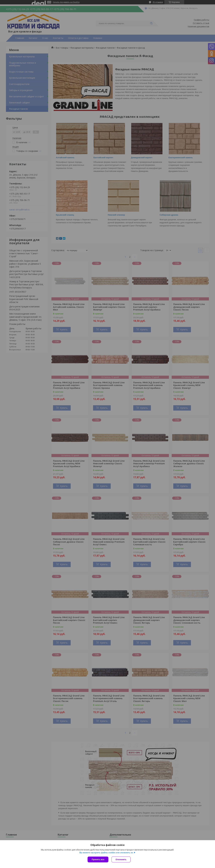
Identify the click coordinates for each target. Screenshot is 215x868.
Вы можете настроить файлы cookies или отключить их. (106, 853)
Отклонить (121, 859)
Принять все (98, 859)
